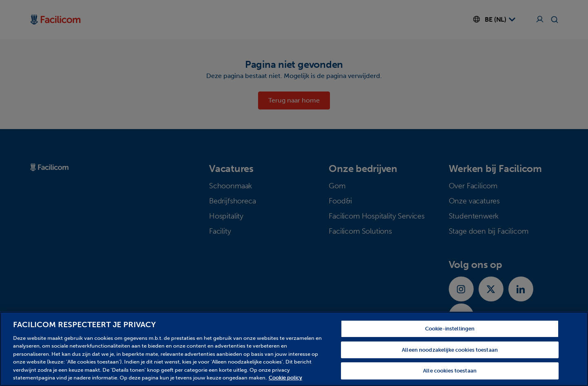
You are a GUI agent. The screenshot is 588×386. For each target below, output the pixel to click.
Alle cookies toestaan (450, 371)
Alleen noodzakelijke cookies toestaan (450, 350)
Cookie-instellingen (450, 329)
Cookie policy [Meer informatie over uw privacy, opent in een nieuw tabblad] (285, 378)
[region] (294, 349)
